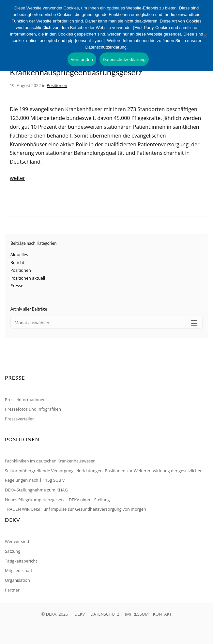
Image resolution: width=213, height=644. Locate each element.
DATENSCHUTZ (105, 614)
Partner (12, 590)
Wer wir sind (17, 541)
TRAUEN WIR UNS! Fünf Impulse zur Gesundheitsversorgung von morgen (76, 509)
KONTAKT (162, 614)
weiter (17, 178)
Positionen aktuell (28, 278)
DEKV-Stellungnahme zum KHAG (36, 490)
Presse (17, 285)
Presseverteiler (19, 419)
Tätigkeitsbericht (21, 561)
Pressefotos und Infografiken (33, 409)
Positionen (57, 85)
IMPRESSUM (137, 614)
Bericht (17, 262)
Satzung (13, 551)
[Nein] (205, 36)
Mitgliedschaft (19, 570)
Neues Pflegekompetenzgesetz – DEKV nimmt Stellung (57, 500)
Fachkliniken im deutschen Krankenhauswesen (50, 461)
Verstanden (82, 59)
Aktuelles (19, 255)
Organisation (17, 580)
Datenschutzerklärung (124, 59)
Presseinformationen (25, 400)
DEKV (80, 614)
